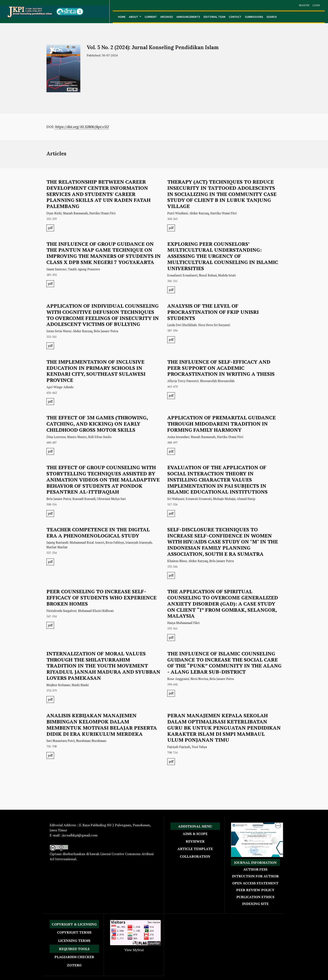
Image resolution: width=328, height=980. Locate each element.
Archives (167, 17)
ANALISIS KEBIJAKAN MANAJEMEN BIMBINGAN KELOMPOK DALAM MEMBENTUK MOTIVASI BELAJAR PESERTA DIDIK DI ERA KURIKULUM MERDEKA (102, 725)
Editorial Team (214, 17)
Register (304, 5)
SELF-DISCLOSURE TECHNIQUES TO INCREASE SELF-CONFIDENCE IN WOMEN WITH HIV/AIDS (223, 542)
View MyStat (134, 950)
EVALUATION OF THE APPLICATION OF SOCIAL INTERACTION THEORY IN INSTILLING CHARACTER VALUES (217, 480)
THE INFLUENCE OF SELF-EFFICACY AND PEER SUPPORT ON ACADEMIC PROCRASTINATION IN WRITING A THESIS (221, 368)
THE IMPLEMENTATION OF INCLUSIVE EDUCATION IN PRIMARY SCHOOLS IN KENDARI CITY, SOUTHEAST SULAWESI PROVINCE (96, 371)
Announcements (188, 17)
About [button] (134, 17)
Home (122, 17)
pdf (50, 228)
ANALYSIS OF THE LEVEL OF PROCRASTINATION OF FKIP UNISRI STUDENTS (213, 312)
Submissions (254, 17)
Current (151, 17)
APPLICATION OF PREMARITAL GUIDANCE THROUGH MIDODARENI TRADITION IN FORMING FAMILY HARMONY (221, 424)
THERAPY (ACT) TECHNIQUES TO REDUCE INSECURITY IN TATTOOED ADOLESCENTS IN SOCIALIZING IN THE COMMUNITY (222, 194)
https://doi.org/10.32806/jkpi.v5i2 (82, 127)
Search (272, 17)
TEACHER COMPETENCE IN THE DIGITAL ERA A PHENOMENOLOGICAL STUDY (98, 533)
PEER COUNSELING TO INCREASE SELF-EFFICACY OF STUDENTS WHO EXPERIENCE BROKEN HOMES (101, 597)
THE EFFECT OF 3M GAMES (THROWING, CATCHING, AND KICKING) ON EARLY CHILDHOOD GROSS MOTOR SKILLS (97, 424)
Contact (235, 17)
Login (316, 5)
